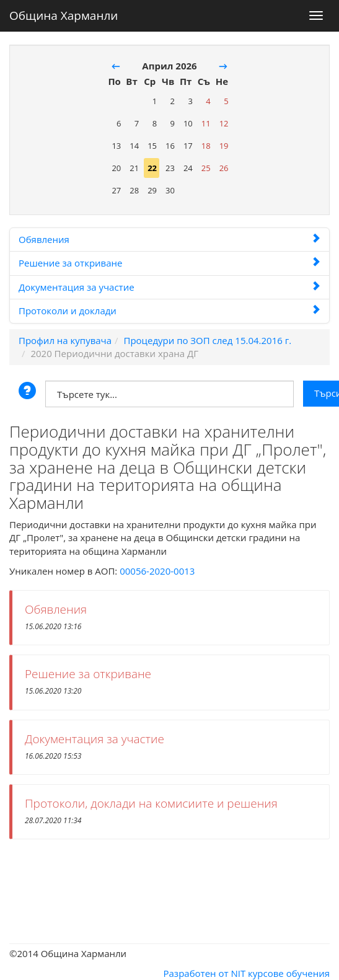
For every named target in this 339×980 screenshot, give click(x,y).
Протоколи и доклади (169, 311)
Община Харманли (64, 13)
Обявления (169, 239)
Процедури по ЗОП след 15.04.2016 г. (207, 340)
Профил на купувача (65, 340)
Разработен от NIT (205, 973)
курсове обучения (289, 973)
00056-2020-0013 (157, 571)
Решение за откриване (169, 263)
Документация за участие (169, 287)
